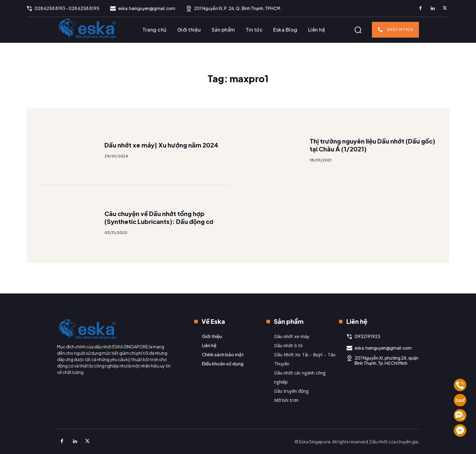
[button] (358, 30)
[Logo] (87, 28)
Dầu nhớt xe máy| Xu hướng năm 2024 (161, 154)
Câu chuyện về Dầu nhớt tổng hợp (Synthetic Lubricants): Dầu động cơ (159, 226)
